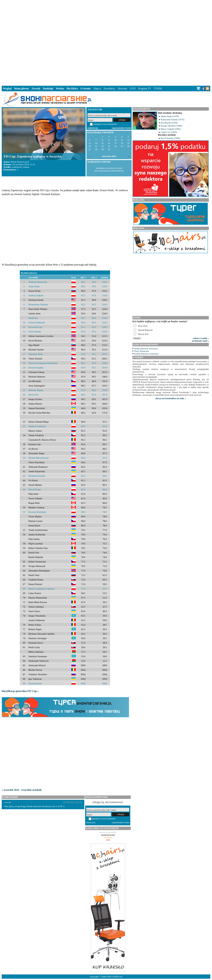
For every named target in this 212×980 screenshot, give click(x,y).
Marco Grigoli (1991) (171, 129)
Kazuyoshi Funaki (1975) (172, 119)
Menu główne (22, 89)
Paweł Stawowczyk (20, 162)
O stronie (85, 89)
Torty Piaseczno (142, 351)
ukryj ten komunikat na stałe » (171, 398)
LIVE (133, 89)
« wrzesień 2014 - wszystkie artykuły (22, 790)
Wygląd (7, 89)
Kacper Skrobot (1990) (171, 126)
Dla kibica (72, 89)
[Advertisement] (67, 42)
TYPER (158, 89)
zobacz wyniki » (201, 338)
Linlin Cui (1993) (169, 132)
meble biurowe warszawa (146, 348)
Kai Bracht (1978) (169, 123)
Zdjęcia (97, 89)
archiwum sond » (200, 341)
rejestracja (93, 128)
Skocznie (122, 89)
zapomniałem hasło (121, 128)
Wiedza (60, 89)
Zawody (36, 89)
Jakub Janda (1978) (170, 116)
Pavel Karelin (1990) (170, 138)
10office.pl (117, 977)
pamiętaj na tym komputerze (105, 124)
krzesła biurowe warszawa (146, 354)
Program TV (145, 89)
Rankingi (48, 89)
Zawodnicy (109, 89)
